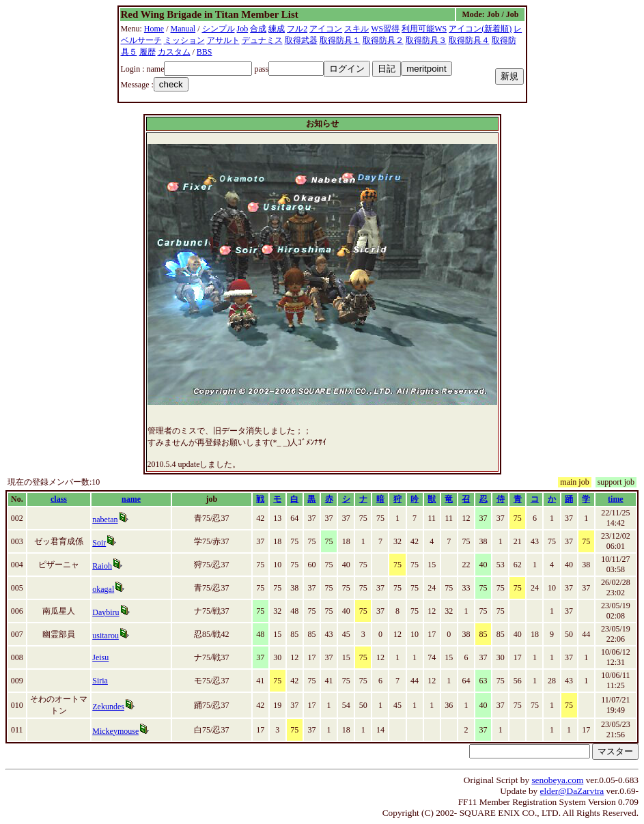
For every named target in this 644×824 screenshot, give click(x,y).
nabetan (105, 520)
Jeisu (100, 657)
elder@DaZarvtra (572, 791)
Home (154, 29)
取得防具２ (383, 40)
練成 (277, 29)
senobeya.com (557, 780)
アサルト (223, 40)
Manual (183, 29)
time (616, 499)
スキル (356, 29)
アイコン (326, 29)
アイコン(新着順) (480, 29)
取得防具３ (426, 40)
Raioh (102, 566)
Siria (100, 681)
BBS (205, 52)
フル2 (297, 29)
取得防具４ (469, 40)
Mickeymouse (115, 731)
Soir (99, 543)
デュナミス (262, 40)
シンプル (219, 29)
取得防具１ (340, 40)
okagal (103, 589)
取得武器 (301, 40)
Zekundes (108, 707)
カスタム (174, 52)
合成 (258, 29)
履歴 (148, 52)
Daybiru (106, 612)
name (131, 499)
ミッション (184, 40)
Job (243, 29)
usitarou (106, 636)
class (59, 499)
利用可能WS (424, 29)
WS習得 (385, 29)
